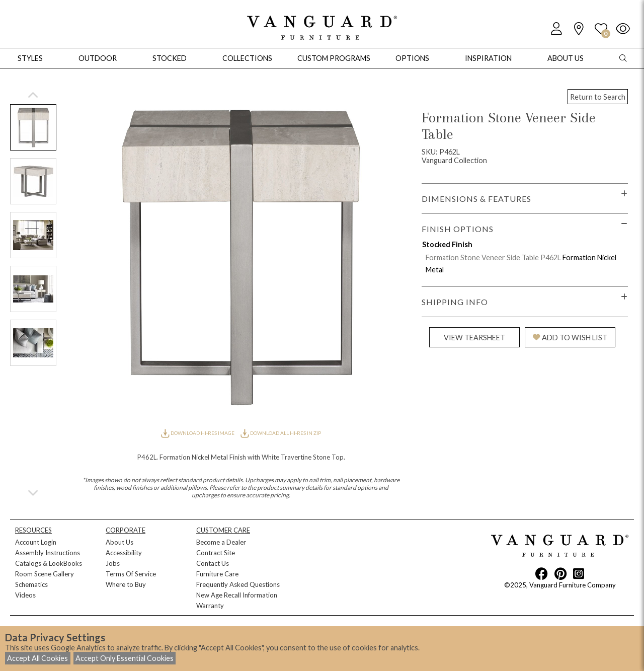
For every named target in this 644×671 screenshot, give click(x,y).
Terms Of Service (131, 574)
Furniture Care (217, 574)
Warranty (210, 606)
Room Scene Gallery (45, 574)
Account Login (36, 542)
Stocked (170, 58)
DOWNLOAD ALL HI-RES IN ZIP (281, 433)
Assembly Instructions (48, 553)
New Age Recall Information (237, 595)
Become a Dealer (221, 542)
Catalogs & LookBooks (49, 563)
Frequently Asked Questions (238, 584)
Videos (25, 595)
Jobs (113, 563)
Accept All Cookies (37, 658)
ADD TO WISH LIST (570, 338)
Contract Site (216, 553)
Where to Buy (126, 584)
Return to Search (598, 97)
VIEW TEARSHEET (474, 338)
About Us (119, 542)
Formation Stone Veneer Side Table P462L (493, 257)
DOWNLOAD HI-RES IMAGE (198, 433)
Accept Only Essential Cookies (125, 658)
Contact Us (213, 563)
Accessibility (124, 553)
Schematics (31, 584)
